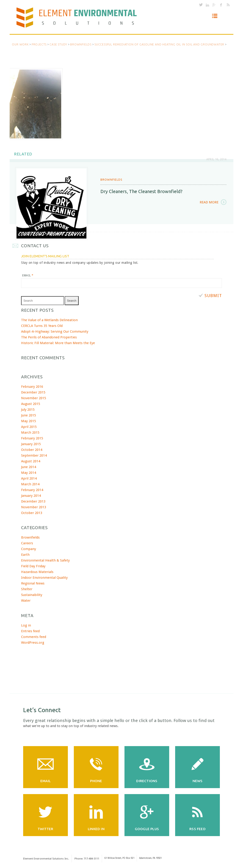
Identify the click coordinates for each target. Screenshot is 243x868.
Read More (209, 202)
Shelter (27, 589)
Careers (27, 543)
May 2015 (29, 420)
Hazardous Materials (37, 571)
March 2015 (30, 432)
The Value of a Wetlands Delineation (49, 319)
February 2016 (32, 386)
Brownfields (81, 44)
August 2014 (31, 461)
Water (26, 600)
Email (28, 275)
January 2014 (31, 495)
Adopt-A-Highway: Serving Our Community (55, 331)
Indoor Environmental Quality (44, 577)
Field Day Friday (33, 566)
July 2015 (28, 409)
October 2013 (32, 512)
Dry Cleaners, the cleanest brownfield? (141, 191)
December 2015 (33, 392)
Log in (26, 625)
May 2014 (29, 472)
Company (29, 548)
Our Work (20, 44)
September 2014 (34, 455)
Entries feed (30, 630)
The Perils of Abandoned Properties (49, 337)
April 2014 (29, 478)
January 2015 (31, 443)
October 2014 (32, 449)
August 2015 (31, 403)
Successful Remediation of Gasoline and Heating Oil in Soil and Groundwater (159, 44)
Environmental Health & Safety (45, 560)
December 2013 (33, 501)
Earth (25, 554)
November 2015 (34, 397)
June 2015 (29, 415)
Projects (39, 44)
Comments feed (34, 636)
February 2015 (32, 438)
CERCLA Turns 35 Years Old (42, 325)
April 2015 (29, 426)
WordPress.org (33, 642)
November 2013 (34, 506)
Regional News (33, 583)
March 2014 (30, 483)
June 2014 (29, 466)
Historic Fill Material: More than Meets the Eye (58, 342)
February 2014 (32, 489)
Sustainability (32, 594)
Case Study (58, 44)
